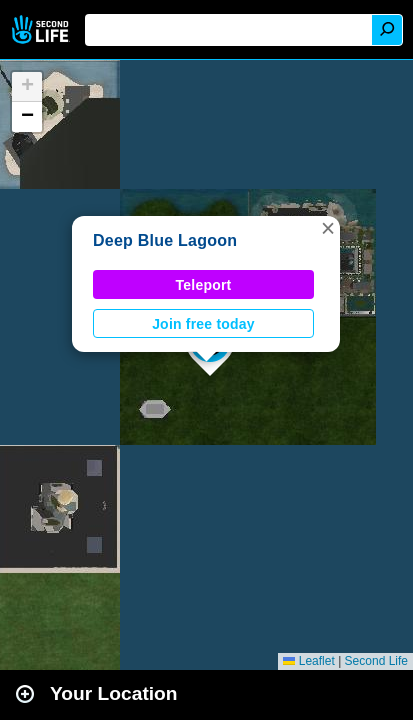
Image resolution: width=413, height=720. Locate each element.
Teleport (204, 285)
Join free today (203, 324)
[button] (328, 228)
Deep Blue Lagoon (165, 240)
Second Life (42, 29)
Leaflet (308, 661)
